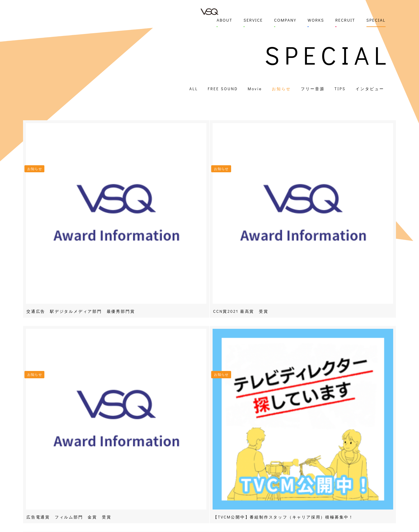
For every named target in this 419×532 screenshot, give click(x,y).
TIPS (340, 89)
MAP (119, 465)
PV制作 (173, 456)
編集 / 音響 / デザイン (178, 488)
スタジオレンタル (182, 508)
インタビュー (370, 89)
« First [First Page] (191, 365)
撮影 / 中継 (177, 477)
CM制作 (173, 447)
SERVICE (253, 20)
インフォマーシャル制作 (182, 467)
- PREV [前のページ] (78, 365)
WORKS (316, 20)
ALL (194, 89)
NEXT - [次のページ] (342, 365)
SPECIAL (376, 20)
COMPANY (285, 20)
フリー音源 (313, 89)
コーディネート (180, 499)
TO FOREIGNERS (313, 503)
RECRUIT (345, 20)
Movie (255, 89)
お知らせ (281, 89)
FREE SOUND (223, 89)
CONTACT (125, 453)
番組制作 (174, 439)
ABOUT (224, 20)
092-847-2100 (128, 476)
